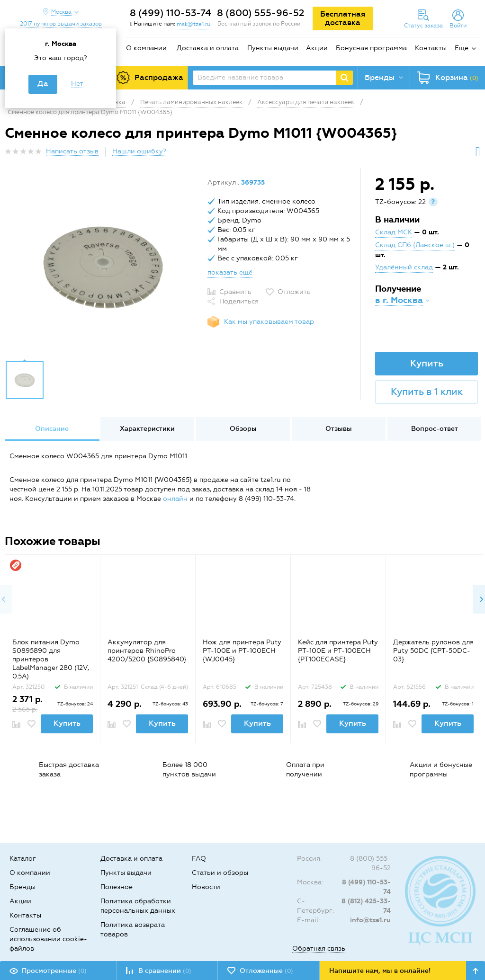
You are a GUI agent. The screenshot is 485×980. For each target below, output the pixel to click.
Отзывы (339, 429)
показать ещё (230, 272)
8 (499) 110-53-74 (171, 13)
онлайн (175, 499)
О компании (146, 48)
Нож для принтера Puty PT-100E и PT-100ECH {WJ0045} (242, 651)
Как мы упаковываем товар (269, 322)
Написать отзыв (72, 151)
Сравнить (235, 292)
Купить (427, 363)
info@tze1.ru (370, 920)
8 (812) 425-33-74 (366, 906)
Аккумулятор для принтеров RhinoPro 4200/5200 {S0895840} (147, 651)
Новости (206, 887)
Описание (52, 429)
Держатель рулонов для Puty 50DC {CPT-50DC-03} (433, 651)
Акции (317, 48)
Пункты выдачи (273, 48)
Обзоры (243, 429)
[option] (103, 267)
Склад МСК (394, 232)
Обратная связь (319, 949)
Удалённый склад (404, 267)
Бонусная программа (371, 48)
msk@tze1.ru (193, 24)
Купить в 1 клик (427, 392)
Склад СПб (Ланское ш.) (415, 245)
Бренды (22, 887)
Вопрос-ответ (435, 429)
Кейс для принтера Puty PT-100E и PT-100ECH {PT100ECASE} (338, 651)
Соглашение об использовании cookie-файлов (48, 939)
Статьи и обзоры (220, 873)
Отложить (294, 292)
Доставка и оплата (208, 48)
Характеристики (147, 429)
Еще (462, 48)
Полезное (117, 887)
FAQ (199, 859)
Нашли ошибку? (139, 151)
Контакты (431, 48)
